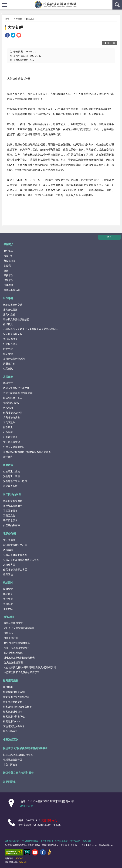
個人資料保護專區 (13, 653)
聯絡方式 (8, 383)
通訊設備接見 (10, 339)
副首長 (7, 265)
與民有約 (8, 408)
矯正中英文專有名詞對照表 (18, 773)
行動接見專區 (10, 344)
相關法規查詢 (11, 739)
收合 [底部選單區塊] (109, 237)
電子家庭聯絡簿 (12, 442)
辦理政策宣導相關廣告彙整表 (19, 657)
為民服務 (8, 377)
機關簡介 (9, 244)
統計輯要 (8, 594)
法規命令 (8, 633)
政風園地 (8, 550)
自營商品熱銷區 (12, 525)
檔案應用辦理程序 (13, 712)
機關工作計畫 (11, 638)
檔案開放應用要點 (13, 702)
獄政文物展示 (10, 731)
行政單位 (8, 280)
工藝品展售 (9, 515)
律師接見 (8, 324)
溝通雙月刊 (9, 364)
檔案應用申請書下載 (14, 716)
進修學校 (8, 285)
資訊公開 (9, 617)
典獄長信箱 (10, 261)
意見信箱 (87, 841)
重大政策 (8, 465)
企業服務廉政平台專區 (15, 569)
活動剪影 (8, 349)
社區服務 (8, 432)
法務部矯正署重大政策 (15, 481)
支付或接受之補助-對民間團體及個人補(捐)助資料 (30, 667)
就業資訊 (8, 368)
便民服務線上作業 (13, 412)
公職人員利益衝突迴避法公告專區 (21, 560)
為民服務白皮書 (12, 417)
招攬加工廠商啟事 (13, 506)
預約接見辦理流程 (13, 334)
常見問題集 (9, 422)
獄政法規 (8, 427)
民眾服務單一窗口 (13, 398)
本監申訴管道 (10, 764)
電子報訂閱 (75, 841)
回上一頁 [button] (111, 43)
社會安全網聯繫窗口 (14, 447)
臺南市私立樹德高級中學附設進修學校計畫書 (27, 452)
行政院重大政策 (12, 471)
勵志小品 (30, 19)
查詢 (117, 5)
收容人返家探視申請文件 (16, 388)
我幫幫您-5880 (11, 403)
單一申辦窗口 (47, 841)
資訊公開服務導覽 (13, 623)
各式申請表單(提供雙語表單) (18, 393)
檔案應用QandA (12, 721)
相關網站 (8, 609)
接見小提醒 (9, 314)
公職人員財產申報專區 (15, 555)
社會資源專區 (10, 437)
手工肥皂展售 (10, 520)
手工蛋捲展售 (10, 511)
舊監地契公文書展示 (14, 726)
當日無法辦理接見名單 (15, 545)
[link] (7, 36)
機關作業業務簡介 (13, 501)
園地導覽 (8, 589)
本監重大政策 (10, 486)
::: (3, 2)
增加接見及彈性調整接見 (16, 319)
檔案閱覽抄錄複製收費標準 (17, 707)
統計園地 (8, 582)
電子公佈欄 (9, 533)
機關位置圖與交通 (13, 305)
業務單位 (8, 275)
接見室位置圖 (10, 310)
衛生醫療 (8, 457)
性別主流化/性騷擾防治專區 (18, 755)
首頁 (7, 19)
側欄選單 (5, 5)
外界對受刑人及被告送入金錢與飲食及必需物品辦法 (31, 329)
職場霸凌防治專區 (13, 759)
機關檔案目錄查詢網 (14, 692)
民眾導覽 (18, 19)
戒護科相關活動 (12, 290)
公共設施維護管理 (13, 662)
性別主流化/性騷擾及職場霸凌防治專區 (25, 748)
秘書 (6, 270)
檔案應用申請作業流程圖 (16, 697)
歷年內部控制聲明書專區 (17, 643)
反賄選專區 (9, 565)
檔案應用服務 (11, 680)
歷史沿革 (8, 251)
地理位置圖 (27, 806)
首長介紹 (8, 256)
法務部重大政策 (12, 476)
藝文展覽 (8, 354)
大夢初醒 (15, 27)
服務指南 (8, 687)
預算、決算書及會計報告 (17, 648)
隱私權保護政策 (12, 841)
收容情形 (8, 599)
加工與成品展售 (12, 494)
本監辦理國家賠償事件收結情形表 (22, 672)
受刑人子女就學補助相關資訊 (19, 628)
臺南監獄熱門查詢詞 (14, 359)
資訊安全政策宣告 (30, 841)
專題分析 (8, 604)
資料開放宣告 (61, 841)
